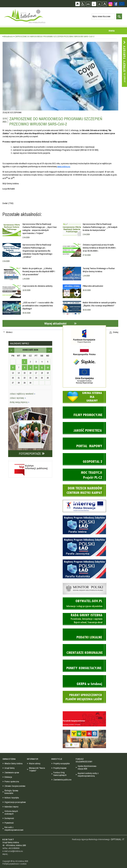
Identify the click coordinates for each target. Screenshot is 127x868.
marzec (11, 350)
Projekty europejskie (62, 764)
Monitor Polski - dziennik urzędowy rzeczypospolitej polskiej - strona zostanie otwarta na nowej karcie (85, 582)
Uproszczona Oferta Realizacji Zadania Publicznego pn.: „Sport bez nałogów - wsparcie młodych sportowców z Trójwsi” (40, 229)
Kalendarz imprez (12, 807)
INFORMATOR (33, 759)
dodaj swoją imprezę (20, 402)
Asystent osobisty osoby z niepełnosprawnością (88, 775)
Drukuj (116, 332)
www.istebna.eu (64, 166)
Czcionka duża (105, 4)
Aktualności (8, 36)
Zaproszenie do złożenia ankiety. (38, 286)
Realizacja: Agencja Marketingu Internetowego (91, 839)
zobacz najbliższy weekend (23, 394)
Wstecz (9, 332)
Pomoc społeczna (12, 782)
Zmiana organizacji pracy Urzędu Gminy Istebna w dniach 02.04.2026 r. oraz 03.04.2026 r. (100, 248)
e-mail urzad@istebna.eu (13, 851)
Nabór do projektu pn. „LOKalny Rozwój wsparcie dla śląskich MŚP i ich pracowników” (39, 271)
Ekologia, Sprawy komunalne (11, 792)
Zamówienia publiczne (62, 780)
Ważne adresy (35, 764)
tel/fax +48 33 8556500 (11, 848)
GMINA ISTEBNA (9, 759)
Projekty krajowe (60, 768)
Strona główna (77, 4)
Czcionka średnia (99, 4)
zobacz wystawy (18, 398)
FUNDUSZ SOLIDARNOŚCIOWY (84, 760)
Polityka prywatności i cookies (15, 864)
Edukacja (8, 777)
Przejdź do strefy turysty (124, 62)
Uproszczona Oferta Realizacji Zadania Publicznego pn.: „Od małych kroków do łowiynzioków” (100, 227)
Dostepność (9, 818)
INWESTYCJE (57, 759)
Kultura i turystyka (12, 798)
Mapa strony (88, 4)
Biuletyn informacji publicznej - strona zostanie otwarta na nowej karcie (30, 461)
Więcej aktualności (55, 323)
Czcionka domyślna (94, 4)
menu (112, 31)
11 (42, 368)
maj (49, 350)
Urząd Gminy (10, 768)
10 (36, 368)
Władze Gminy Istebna (13, 764)
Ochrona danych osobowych (11, 812)
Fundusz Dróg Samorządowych (60, 774)
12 (48, 368)
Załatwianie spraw (12, 773)
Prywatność (9, 823)
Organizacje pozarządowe (15, 802)
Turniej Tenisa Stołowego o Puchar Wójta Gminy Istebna (99, 270)
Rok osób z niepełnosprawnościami (14, 829)
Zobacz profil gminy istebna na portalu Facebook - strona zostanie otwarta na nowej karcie (116, 4)
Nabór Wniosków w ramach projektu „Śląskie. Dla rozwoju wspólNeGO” (99, 304)
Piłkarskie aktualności (93, 286)
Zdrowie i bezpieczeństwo (15, 786)
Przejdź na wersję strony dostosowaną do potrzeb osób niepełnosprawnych (83, 4)
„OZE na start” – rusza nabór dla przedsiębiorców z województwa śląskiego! (38, 306)
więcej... (6, 854)
